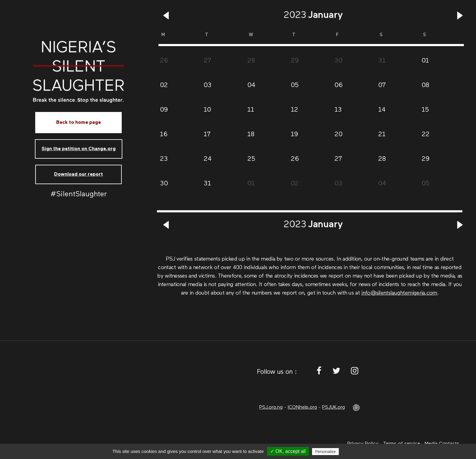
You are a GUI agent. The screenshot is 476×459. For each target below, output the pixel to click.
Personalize (325, 452)
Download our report (78, 174)
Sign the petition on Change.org (79, 149)
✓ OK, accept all (288, 451)
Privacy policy (355, 451)
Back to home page (78, 123)
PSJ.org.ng (271, 407)
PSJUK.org (333, 407)
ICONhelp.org (302, 407)
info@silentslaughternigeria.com (399, 293)
